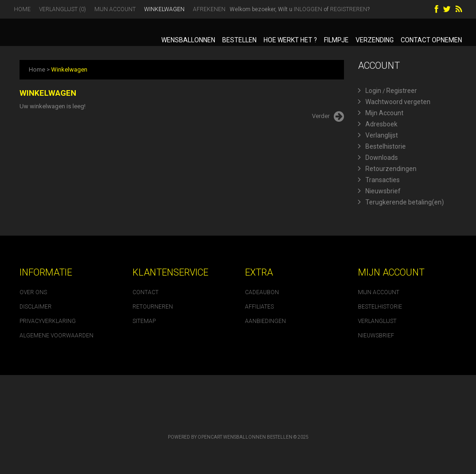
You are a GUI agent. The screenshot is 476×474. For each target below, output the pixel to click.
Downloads (378, 158)
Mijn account (379, 292)
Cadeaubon (262, 292)
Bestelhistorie (382, 146)
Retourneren (153, 307)
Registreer (402, 91)
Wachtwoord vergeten (394, 102)
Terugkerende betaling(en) (401, 202)
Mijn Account (115, 9)
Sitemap (144, 321)
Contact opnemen (431, 40)
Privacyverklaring (48, 321)
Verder (328, 117)
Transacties (379, 180)
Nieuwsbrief (379, 191)
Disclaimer (36, 307)
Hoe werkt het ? (290, 40)
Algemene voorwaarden (56, 336)
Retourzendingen (387, 169)
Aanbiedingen (265, 321)
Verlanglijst (378, 135)
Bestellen (239, 40)
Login (370, 91)
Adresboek (378, 124)
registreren (349, 9)
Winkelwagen (164, 9)
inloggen (308, 9)
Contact (145, 292)
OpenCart (210, 437)
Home (22, 9)
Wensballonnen (188, 40)
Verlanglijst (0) (63, 9)
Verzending (375, 40)
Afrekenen (209, 9)
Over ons (33, 292)
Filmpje (336, 40)
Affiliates (259, 307)
